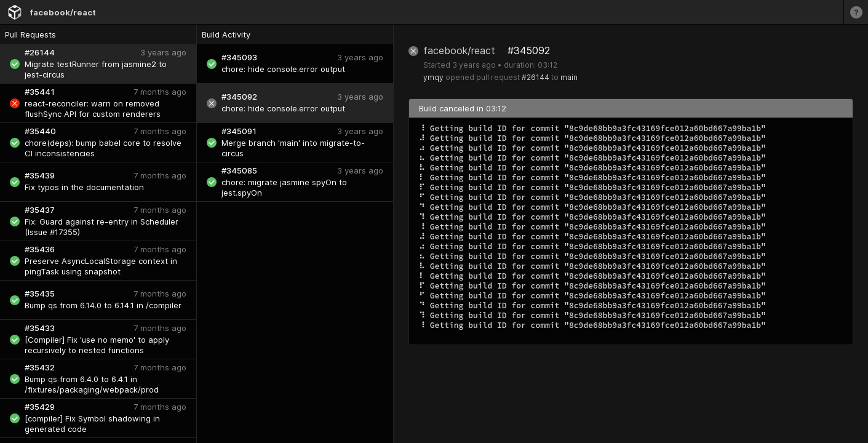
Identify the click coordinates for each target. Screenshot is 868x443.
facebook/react (63, 12)
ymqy (433, 77)
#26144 (536, 77)
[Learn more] (856, 12)
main (569, 77)
